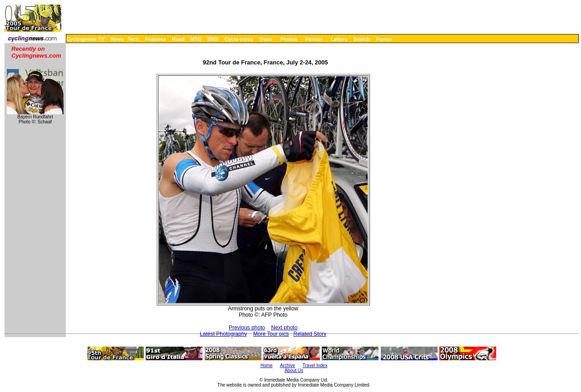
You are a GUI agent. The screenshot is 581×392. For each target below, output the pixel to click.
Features (156, 39)
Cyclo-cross (239, 39)
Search (362, 39)
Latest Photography (223, 334)
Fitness (314, 39)
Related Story (310, 334)
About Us (294, 370)
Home (267, 365)
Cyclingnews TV (85, 39)
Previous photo (247, 328)
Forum (384, 39)
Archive (288, 365)
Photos (288, 39)
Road (178, 39)
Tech (133, 39)
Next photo (284, 328)
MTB (196, 39)
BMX (213, 39)
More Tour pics (271, 334)
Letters (339, 39)
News (117, 39)
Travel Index (315, 365)
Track (266, 39)
